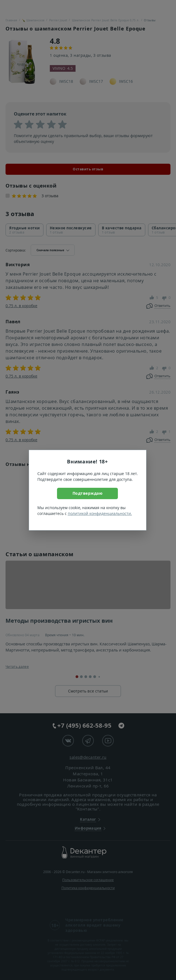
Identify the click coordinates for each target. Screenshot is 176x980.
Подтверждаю (88, 493)
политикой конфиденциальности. (100, 513)
